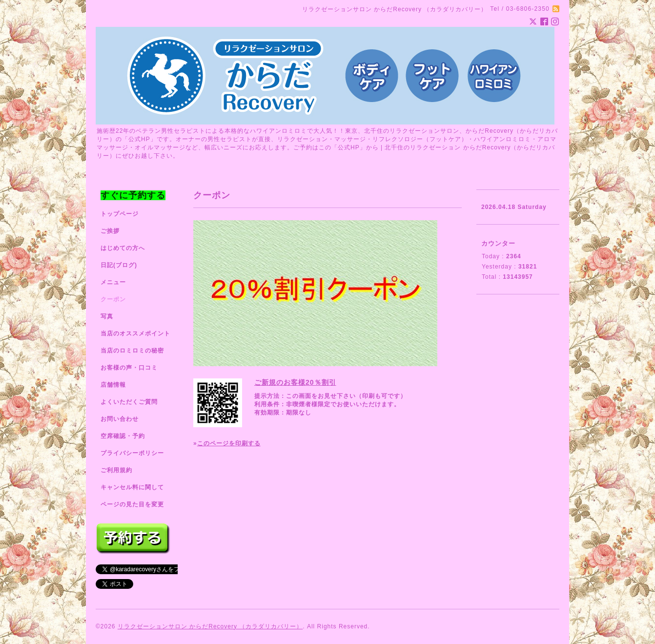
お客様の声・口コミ (129, 368)
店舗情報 (113, 385)
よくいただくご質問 (129, 402)
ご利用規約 (116, 470)
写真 (107, 316)
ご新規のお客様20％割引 (295, 382)
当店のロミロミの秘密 (132, 351)
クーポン (113, 299)
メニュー (113, 282)
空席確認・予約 (123, 436)
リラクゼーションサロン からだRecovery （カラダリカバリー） (210, 626)
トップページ (120, 214)
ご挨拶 (110, 231)
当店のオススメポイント (135, 333)
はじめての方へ (123, 248)
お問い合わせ (120, 419)
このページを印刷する (229, 443)
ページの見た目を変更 (132, 504)
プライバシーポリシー (132, 453)
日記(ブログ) (119, 265)
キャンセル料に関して (132, 487)
